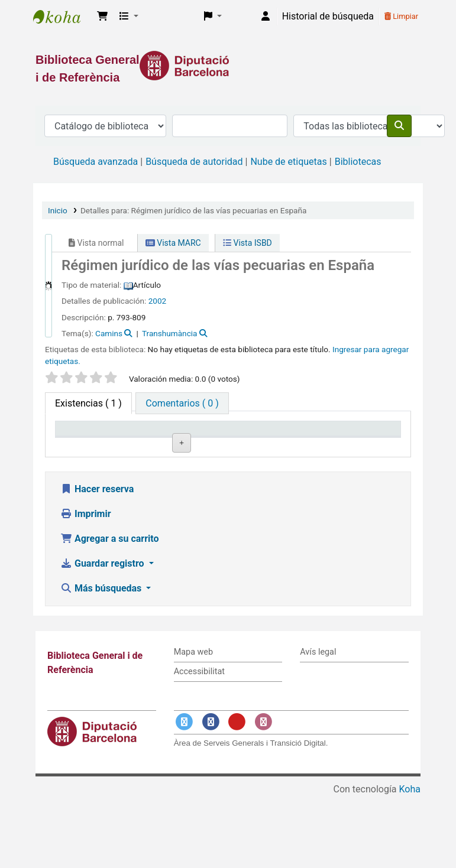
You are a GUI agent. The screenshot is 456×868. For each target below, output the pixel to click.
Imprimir (86, 586)
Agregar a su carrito (110, 611)
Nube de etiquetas (288, 162)
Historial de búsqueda (328, 16)
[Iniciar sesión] (266, 17)
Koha (410, 861)
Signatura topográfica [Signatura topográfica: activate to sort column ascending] (223, 440)
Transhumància (170, 333)
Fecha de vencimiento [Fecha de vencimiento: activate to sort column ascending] (362, 440)
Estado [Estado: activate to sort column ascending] (283, 446)
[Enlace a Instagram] (263, 794)
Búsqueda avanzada (96, 162)
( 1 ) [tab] (88, 403)
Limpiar (401, 16)
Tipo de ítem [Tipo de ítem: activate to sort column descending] (87, 446)
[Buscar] (399, 126)
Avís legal (318, 724)
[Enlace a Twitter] (185, 794)
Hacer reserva (97, 561)
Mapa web (193, 724)
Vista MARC (173, 243)
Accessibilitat (199, 743)
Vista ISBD (248, 243)
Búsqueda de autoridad (194, 162)
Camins (109, 333)
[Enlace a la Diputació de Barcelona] (228, 66)
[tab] (182, 403)
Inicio (58, 210)
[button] (102, 17)
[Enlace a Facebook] (211, 794)
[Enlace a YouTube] (237, 794)
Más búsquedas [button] (102, 660)
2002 (158, 301)
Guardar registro (104, 635)
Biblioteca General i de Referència (63, 17)
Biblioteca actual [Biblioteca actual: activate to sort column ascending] (151, 440)
